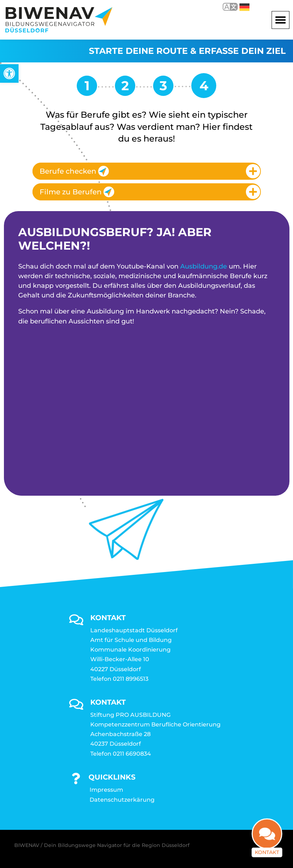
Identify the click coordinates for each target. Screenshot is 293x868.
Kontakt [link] (267, 853)
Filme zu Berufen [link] (77, 192)
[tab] (147, 171)
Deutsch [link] (244, 7)
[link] (9, 73)
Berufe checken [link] (74, 171)
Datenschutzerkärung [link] (122, 800)
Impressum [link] (106, 790)
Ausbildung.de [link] (204, 266)
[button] (281, 20)
